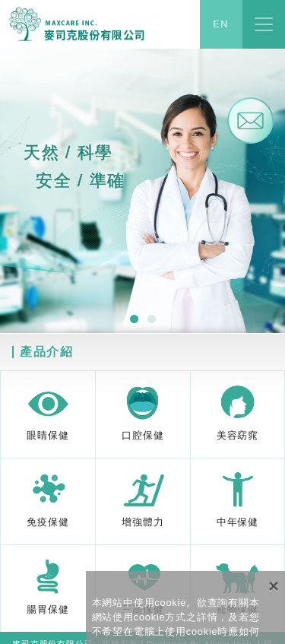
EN (221, 25)
